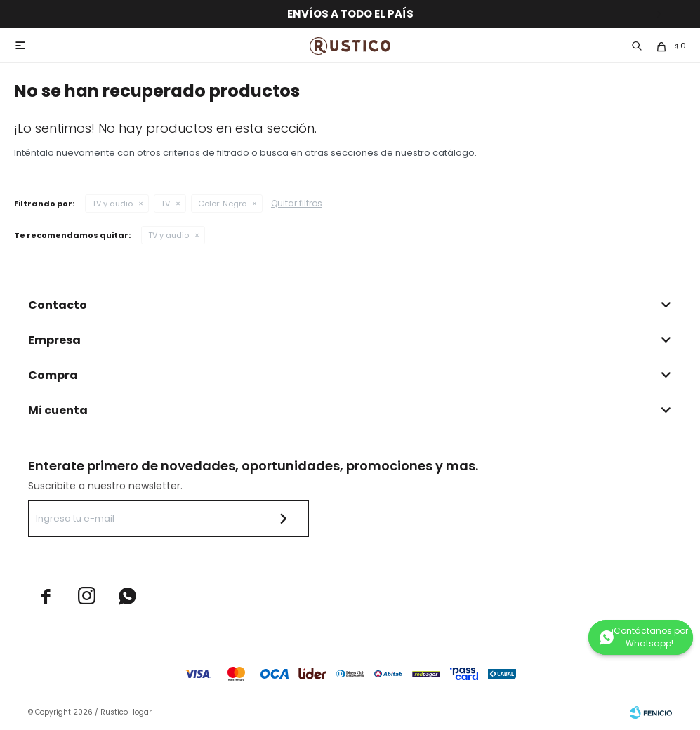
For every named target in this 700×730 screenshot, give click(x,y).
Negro (222, 204)
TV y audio (112, 204)
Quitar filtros (297, 203)
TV (165, 204)
